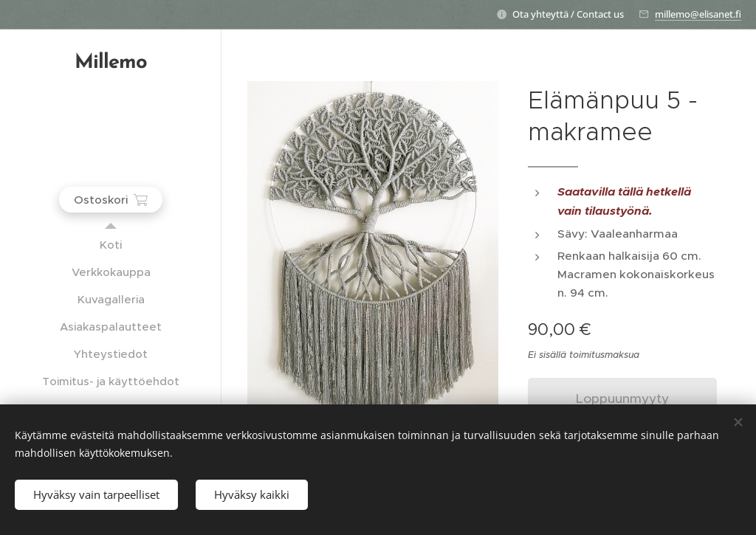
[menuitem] (111, 245)
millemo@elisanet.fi (698, 14)
